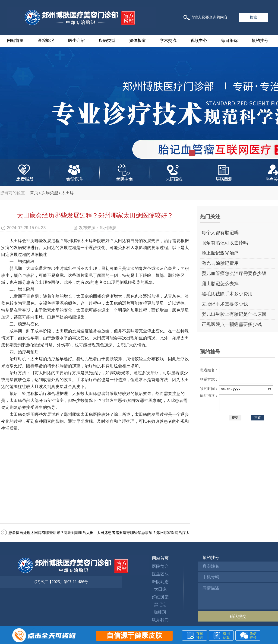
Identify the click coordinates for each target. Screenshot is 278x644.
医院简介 (160, 566)
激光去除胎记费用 (220, 263)
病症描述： (209, 396)
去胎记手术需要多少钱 (225, 304)
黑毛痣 (160, 605)
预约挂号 (260, 41)
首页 (34, 193)
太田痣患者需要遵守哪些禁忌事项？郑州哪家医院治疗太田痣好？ (151, 533)
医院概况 (46, 41)
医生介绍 (76, 41)
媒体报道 (138, 41)
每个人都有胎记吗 (220, 233)
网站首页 (15, 41)
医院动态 (160, 582)
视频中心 (199, 41)
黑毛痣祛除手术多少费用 (227, 294)
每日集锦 (229, 41)
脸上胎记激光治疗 (220, 253)
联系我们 (160, 620)
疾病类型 (107, 41)
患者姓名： (209, 370)
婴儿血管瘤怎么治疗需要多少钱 (234, 273)
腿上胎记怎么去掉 (220, 284)
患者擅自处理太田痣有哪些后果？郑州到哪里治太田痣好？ (57, 533)
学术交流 (168, 41)
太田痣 (68, 193)
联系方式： (209, 379)
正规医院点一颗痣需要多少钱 (232, 324)
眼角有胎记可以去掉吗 (225, 243)
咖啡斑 (160, 612)
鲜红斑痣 (160, 597)
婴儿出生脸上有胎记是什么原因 (234, 314)
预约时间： (209, 389)
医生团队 (160, 574)
